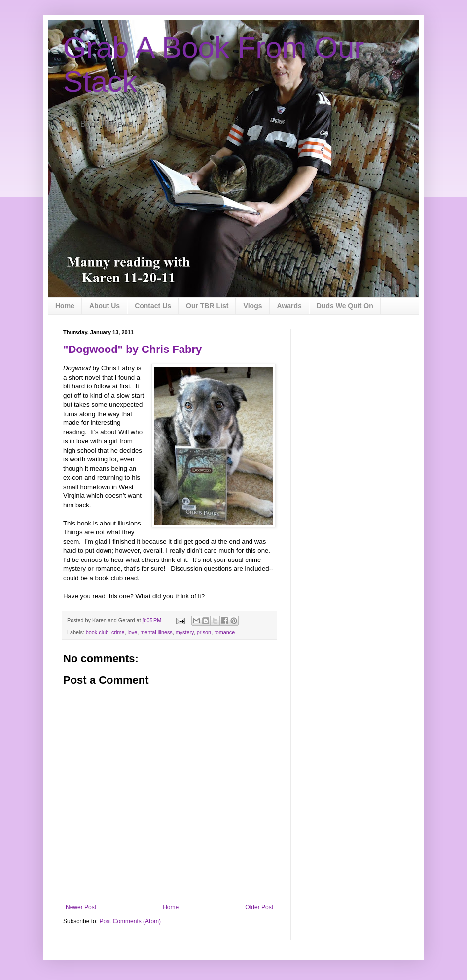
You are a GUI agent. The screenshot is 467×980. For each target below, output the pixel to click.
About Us (105, 306)
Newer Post (81, 907)
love (132, 632)
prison (204, 632)
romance (224, 632)
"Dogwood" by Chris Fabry (132, 349)
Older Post (259, 907)
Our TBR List (207, 306)
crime (118, 632)
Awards (289, 306)
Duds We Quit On (345, 306)
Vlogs (252, 306)
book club (97, 632)
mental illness (156, 632)
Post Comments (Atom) (130, 921)
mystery (185, 632)
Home (65, 306)
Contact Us (153, 306)
